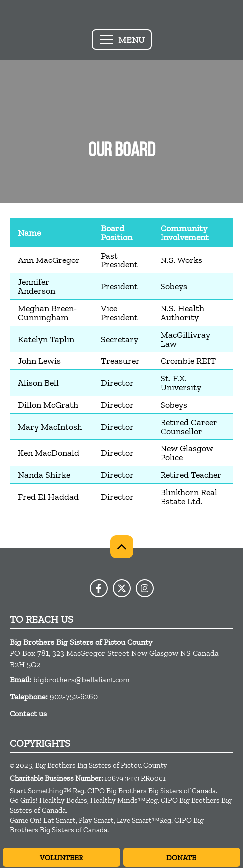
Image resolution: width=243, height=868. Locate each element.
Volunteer (61, 858)
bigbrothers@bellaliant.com (81, 679)
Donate (181, 858)
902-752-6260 (74, 697)
